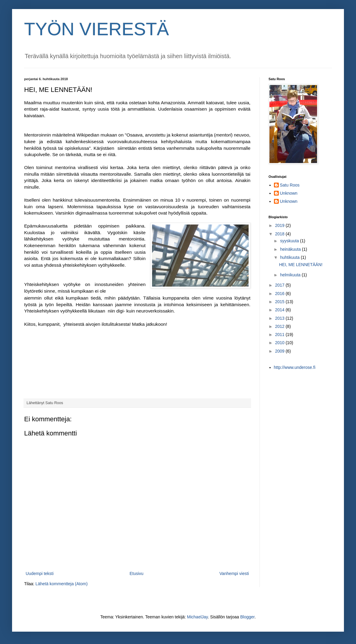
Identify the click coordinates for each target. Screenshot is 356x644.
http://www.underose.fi (295, 367)
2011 (280, 335)
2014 (280, 310)
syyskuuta (290, 241)
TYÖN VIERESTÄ (97, 29)
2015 (280, 302)
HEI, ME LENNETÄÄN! (301, 265)
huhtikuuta (290, 257)
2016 (280, 294)
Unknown (289, 193)
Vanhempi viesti (234, 573)
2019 (280, 225)
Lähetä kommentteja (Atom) (62, 584)
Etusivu (136, 573)
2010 (280, 343)
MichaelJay (197, 617)
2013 (280, 318)
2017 (280, 285)
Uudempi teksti (40, 573)
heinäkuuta (291, 249)
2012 (280, 326)
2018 (280, 234)
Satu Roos (290, 185)
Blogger (247, 617)
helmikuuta (291, 275)
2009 (280, 351)
